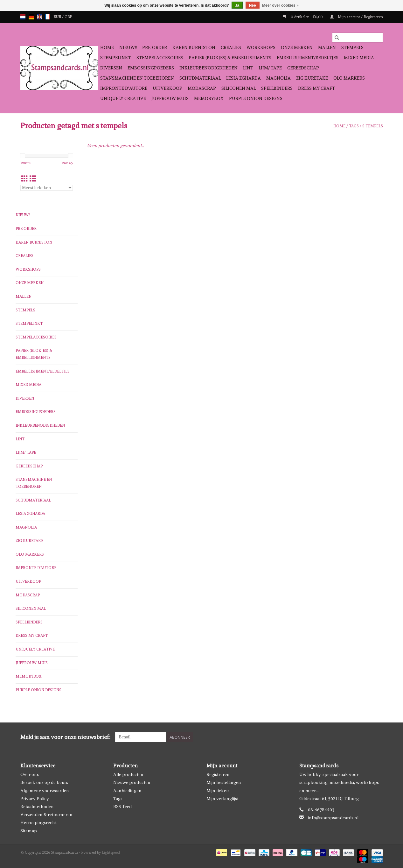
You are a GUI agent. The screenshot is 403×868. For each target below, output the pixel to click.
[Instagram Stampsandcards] (378, 737)
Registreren (218, 774)
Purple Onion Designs (256, 98)
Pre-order (155, 47)
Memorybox (209, 98)
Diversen (111, 68)
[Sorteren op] (47, 188)
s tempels (373, 126)
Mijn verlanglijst (222, 799)
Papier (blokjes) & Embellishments (230, 58)
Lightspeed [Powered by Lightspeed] (111, 852)
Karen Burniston (194, 47)
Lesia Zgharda (243, 78)
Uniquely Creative (123, 98)
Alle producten (128, 774)
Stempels (352, 47)
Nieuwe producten (132, 782)
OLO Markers (349, 78)
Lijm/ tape (270, 68)
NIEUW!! (128, 47)
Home (107, 47)
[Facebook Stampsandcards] (367, 737)
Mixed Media (359, 58)
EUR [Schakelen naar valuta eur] (58, 17)
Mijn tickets (218, 791)
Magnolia (278, 78)
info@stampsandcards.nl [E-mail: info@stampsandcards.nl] (333, 818)
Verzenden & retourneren (46, 815)
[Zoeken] (358, 38)
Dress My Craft (316, 88)
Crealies (231, 47)
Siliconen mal (239, 88)
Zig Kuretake (312, 78)
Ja (237, 5)
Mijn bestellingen (224, 782)
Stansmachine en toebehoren (137, 78)
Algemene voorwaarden (45, 791)
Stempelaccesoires (160, 58)
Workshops (261, 47)
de (31, 17)
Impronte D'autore (124, 88)
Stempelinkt (116, 58)
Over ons (30, 774)
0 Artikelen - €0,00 (303, 17)
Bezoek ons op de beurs (44, 782)
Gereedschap (303, 68)
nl (23, 17)
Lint (248, 68)
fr (48, 17)
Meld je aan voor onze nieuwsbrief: (65, 737)
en (39, 17)
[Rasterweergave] (25, 179)
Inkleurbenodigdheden (208, 68)
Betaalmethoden (37, 807)
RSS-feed (122, 807)
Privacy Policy (35, 799)
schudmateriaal (200, 78)
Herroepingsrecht (38, 822)
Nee (253, 5)
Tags (354, 126)
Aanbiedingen (127, 791)
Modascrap (202, 88)
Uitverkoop (167, 88)
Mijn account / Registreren (356, 17)
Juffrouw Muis (170, 98)
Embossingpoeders (151, 68)
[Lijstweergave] (33, 179)
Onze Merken (297, 47)
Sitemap (29, 831)
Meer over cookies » (280, 5)
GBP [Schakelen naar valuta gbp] (68, 17)
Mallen (327, 47)
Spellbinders (277, 88)
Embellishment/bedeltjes (308, 58)
